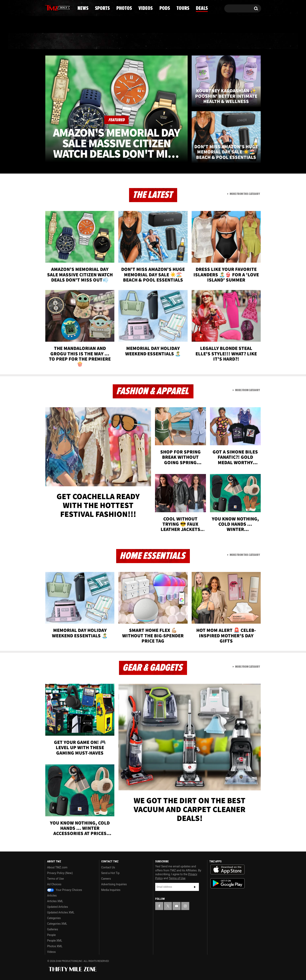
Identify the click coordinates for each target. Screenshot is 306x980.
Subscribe (195, 887)
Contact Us (108, 867)
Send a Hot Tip (110, 873)
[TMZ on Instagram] (69, 7)
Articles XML (55, 901)
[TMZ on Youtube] (61, 7)
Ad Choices (54, 884)
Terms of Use (55, 879)
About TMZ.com (57, 867)
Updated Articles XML (61, 912)
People (51, 935)
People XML (55, 941)
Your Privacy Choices (65, 890)
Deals (244, 41)
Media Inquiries (111, 890)
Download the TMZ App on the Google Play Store (227, 883)
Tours (213, 41)
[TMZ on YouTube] (177, 906)
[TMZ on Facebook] (48, 8)
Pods (184, 41)
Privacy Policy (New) (60, 873)
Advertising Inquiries (114, 884)
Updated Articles (57, 907)
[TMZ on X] (54, 8)
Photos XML (55, 946)
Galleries (53, 929)
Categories (54, 918)
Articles (52, 896)
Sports (86, 41)
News (55, 41)
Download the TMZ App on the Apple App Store (227, 870)
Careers (106, 879)
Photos (120, 41)
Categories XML (57, 924)
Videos (154, 41)
